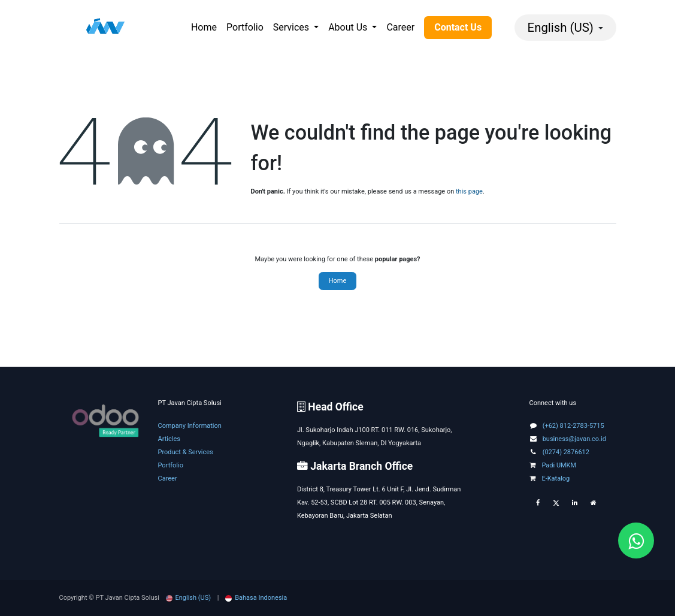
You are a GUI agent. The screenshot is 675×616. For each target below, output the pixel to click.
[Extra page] (594, 503)
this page (469, 191)
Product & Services (186, 452)
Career (168, 478)
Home (338, 281)
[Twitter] (556, 503)
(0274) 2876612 (566, 452)
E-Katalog (550, 478)
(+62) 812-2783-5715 (573, 426)
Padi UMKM (553, 465)
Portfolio (171, 465)
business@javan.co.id (574, 439)
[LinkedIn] (575, 503)
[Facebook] (538, 503)
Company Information (190, 426)
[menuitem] (204, 28)
